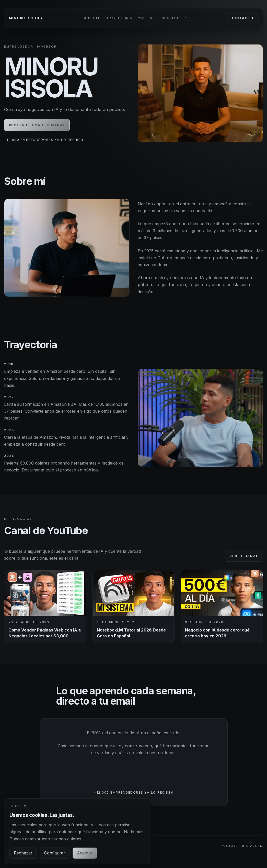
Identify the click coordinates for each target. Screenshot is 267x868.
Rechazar (23, 853)
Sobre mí (92, 18)
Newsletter (174, 18)
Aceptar (85, 853)
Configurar (55, 853)
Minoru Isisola (26, 18)
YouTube (147, 18)
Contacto (242, 18)
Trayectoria (119, 18)
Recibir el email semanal (37, 125)
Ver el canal (244, 556)
